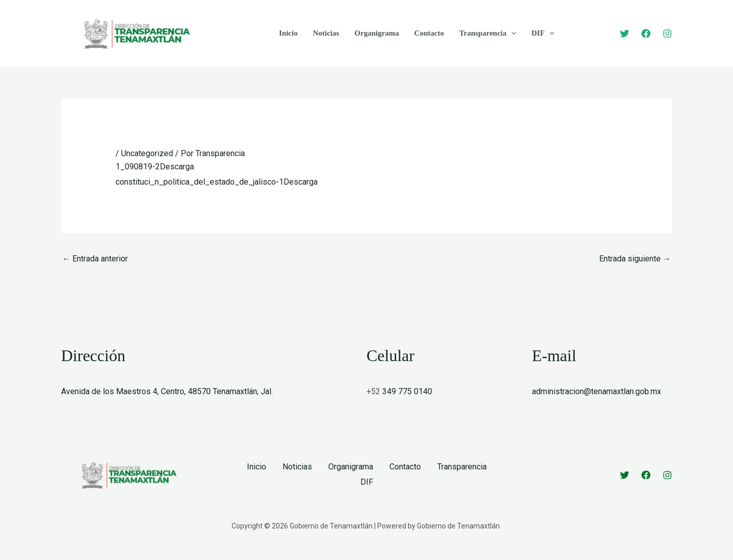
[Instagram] (667, 34)
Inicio (288, 33)
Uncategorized (147, 153)
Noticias (326, 33)
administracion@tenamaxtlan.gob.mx (597, 391)
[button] (511, 33)
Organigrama (377, 33)
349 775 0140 (407, 391)
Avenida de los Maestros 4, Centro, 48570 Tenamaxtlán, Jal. (167, 391)
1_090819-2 (138, 167)
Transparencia (488, 33)
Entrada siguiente (635, 259)
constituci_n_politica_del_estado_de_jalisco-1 (200, 182)
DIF (543, 33)
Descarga (177, 167)
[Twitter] (625, 34)
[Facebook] (646, 34)
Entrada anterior (95, 259)
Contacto (429, 33)
